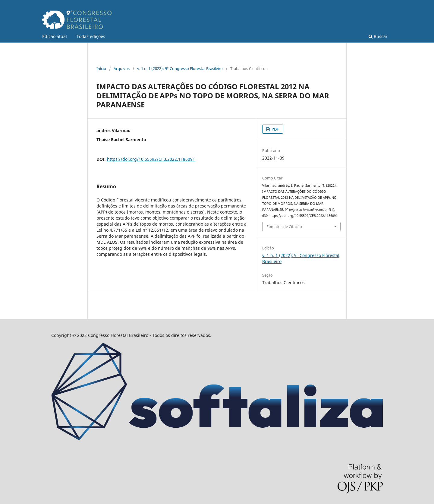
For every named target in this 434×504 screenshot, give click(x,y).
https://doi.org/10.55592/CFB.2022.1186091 (151, 159)
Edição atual (55, 36)
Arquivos (122, 68)
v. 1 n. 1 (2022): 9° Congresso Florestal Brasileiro (180, 68)
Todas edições (91, 36)
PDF (275, 129)
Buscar (378, 36)
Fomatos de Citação (284, 227)
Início (101, 68)
